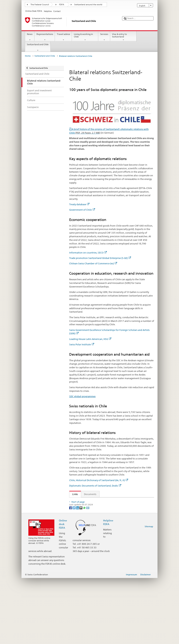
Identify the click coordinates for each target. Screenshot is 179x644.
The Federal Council (40, 5)
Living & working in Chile (85, 37)
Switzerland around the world (88, 5)
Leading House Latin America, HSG (92, 538)
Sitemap (149, 593)
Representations (45, 37)
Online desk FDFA (63, 590)
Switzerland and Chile (38, 47)
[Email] (88, 574)
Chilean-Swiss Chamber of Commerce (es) (93, 263)
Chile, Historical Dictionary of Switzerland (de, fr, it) (99, 480)
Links (74, 494)
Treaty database (79, 204)
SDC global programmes (82, 396)
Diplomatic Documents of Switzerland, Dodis (95, 486)
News (30, 37)
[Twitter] (74, 574)
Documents (90, 494)
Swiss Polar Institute (82, 344)
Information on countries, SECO (88, 253)
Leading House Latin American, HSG (90, 339)
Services (104, 37)
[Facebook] (71, 574)
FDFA (62, 5)
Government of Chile (82, 210)
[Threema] (81, 574)
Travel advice (63, 37)
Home (28, 56)
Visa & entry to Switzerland (123, 37)
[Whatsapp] (85, 574)
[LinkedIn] (78, 574)
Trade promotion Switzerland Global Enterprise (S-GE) (100, 258)
